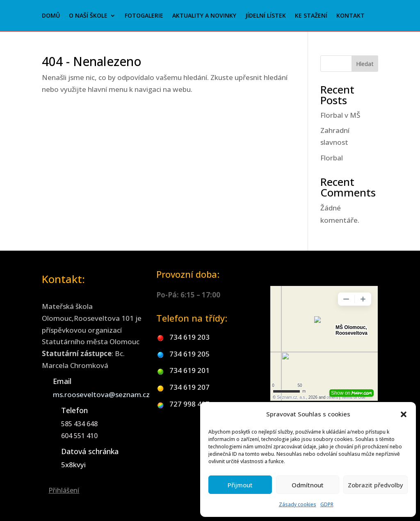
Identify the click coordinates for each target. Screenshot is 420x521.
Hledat (365, 64)
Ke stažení (311, 16)
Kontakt (350, 16)
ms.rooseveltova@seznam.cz (101, 394)
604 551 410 (79, 436)
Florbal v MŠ (340, 115)
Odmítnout (308, 485)
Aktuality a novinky (204, 16)
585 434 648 (79, 424)
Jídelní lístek (266, 16)
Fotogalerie (144, 16)
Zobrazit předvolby (375, 485)
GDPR (327, 504)
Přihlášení (64, 490)
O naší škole (88, 16)
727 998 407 (189, 404)
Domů (51, 16)
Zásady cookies (298, 504)
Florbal (332, 158)
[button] (404, 414)
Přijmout (240, 485)
